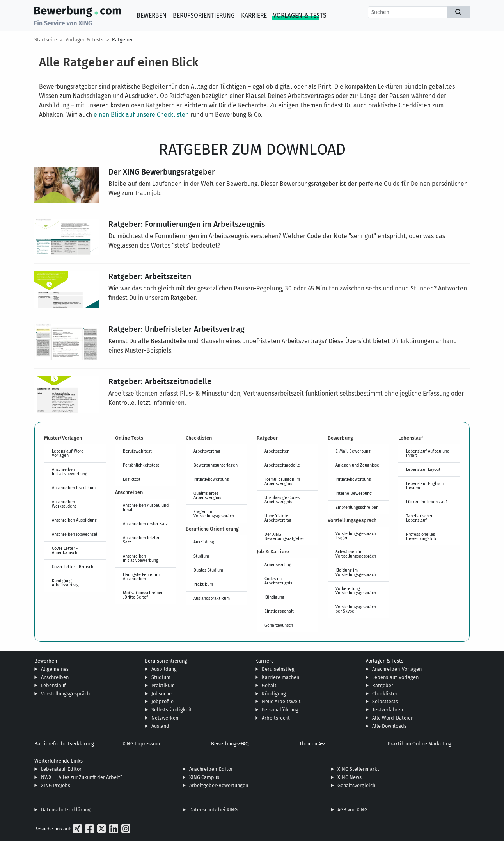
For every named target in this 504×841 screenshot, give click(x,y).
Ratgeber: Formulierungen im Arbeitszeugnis (187, 224)
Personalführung (280, 710)
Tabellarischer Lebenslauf (419, 518)
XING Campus (204, 777)
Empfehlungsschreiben (357, 507)
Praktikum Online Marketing (420, 744)
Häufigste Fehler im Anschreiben (141, 576)
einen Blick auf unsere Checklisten (141, 115)
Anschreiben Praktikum (74, 488)
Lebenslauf (53, 685)
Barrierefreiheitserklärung (64, 744)
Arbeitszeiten (277, 451)
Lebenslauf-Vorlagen (395, 677)
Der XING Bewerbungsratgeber (162, 171)
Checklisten (385, 694)
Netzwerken (165, 718)
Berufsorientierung (204, 15)
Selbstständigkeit (172, 710)
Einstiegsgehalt (279, 611)
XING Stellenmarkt (358, 769)
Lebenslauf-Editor (61, 769)
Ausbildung (204, 542)
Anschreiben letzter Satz (141, 540)
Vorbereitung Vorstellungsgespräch (356, 591)
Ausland (160, 726)
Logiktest (132, 479)
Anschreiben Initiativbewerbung (70, 471)
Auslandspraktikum (212, 598)
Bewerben (152, 15)
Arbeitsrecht (276, 718)
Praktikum (203, 584)
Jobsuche (161, 694)
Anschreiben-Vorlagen (397, 669)
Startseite (46, 40)
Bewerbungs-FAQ (230, 744)
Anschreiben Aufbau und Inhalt (146, 507)
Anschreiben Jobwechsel (75, 534)
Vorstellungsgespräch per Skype (356, 609)
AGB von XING (352, 810)
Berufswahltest (137, 451)
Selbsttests (385, 701)
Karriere (254, 15)
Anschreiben (55, 677)
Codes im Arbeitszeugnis (278, 581)
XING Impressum (141, 744)
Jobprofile (162, 701)
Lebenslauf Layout (423, 469)
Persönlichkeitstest (141, 465)
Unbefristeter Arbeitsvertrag (278, 518)
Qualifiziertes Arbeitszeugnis (207, 495)
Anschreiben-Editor (211, 769)
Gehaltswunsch (279, 625)
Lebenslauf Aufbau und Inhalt (428, 453)
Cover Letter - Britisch (73, 567)
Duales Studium (208, 570)
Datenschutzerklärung (66, 810)
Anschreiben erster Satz (145, 524)
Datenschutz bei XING (213, 810)
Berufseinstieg (278, 669)
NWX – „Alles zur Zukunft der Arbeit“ (82, 777)
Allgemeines (55, 669)
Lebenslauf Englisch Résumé (425, 486)
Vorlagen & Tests (300, 15)
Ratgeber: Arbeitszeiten (150, 276)
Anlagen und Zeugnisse (357, 465)
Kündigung (274, 597)
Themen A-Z (312, 744)
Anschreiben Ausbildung (74, 520)
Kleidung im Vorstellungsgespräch (356, 572)
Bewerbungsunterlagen (216, 465)
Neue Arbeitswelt (281, 701)
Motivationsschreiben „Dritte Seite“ (143, 595)
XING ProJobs (56, 785)
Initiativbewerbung (211, 479)
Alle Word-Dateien (393, 718)
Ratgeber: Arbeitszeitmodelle (160, 381)
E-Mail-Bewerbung (353, 451)
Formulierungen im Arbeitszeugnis (282, 481)
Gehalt (269, 685)
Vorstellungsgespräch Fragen (356, 535)
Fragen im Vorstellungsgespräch (214, 514)
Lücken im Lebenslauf (427, 502)
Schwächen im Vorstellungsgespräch (356, 554)
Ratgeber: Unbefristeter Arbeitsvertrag (177, 329)
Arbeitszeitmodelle (282, 465)
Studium (201, 556)
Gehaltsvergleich (356, 785)
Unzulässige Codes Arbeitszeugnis (282, 500)
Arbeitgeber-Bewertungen (219, 785)
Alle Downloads (389, 726)
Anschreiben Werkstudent (64, 504)
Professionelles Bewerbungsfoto (422, 536)
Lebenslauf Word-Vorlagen (68, 453)
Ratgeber (122, 40)
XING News (350, 777)
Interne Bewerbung (354, 493)
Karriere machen (280, 677)
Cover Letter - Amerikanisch (65, 550)
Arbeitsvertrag (207, 451)
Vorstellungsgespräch (65, 694)
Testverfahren (388, 710)
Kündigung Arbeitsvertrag (65, 583)
